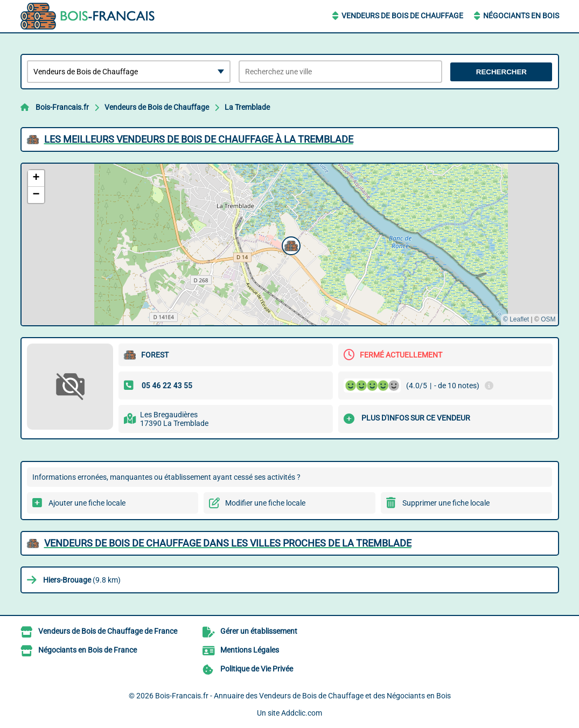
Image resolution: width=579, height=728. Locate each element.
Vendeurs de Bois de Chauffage (402, 16)
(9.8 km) (82, 580)
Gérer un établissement (259, 631)
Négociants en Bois (521, 16)
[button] (290, 244)
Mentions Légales (250, 650)
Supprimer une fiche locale (446, 503)
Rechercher (501, 72)
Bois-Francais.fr (62, 107)
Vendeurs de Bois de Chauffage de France (108, 631)
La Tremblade (247, 107)
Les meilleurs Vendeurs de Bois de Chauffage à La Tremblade (199, 139)
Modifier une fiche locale (265, 503)
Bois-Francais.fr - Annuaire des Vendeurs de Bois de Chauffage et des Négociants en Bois (303, 696)
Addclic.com (302, 713)
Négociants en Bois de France (88, 650)
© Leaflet (516, 319)
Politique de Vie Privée (257, 669)
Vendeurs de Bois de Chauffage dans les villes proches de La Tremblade (228, 543)
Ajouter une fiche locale (87, 503)
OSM (548, 319)
